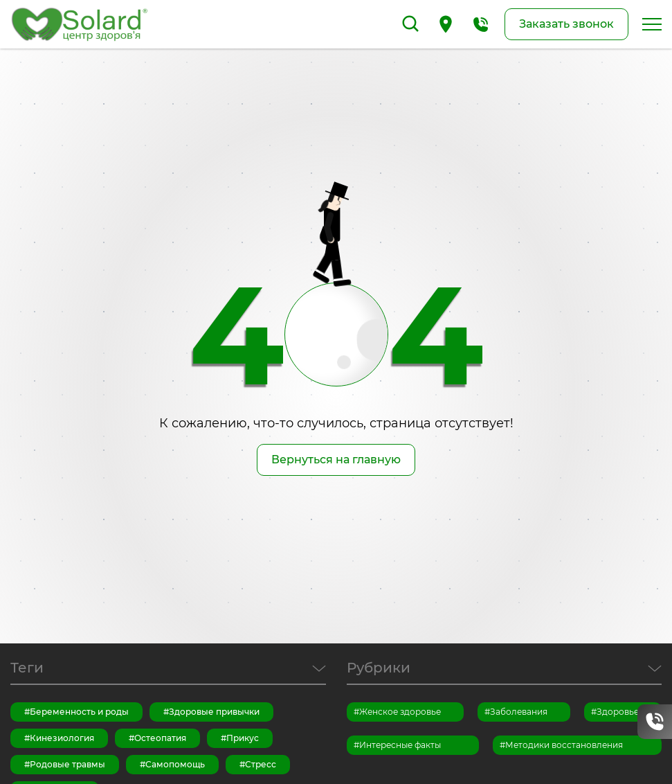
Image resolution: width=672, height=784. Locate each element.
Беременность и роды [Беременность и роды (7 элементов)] (79, 712)
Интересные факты (400, 745)
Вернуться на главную (336, 460)
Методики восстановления (564, 745)
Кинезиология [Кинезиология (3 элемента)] (62, 738)
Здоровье (618, 712)
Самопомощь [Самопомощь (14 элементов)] (175, 764)
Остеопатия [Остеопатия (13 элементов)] (160, 738)
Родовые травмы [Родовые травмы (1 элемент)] (67, 764)
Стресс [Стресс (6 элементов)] (261, 764)
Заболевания (519, 712)
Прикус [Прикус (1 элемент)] (243, 738)
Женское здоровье (400, 712)
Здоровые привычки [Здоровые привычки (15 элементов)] (214, 712)
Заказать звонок (566, 24)
